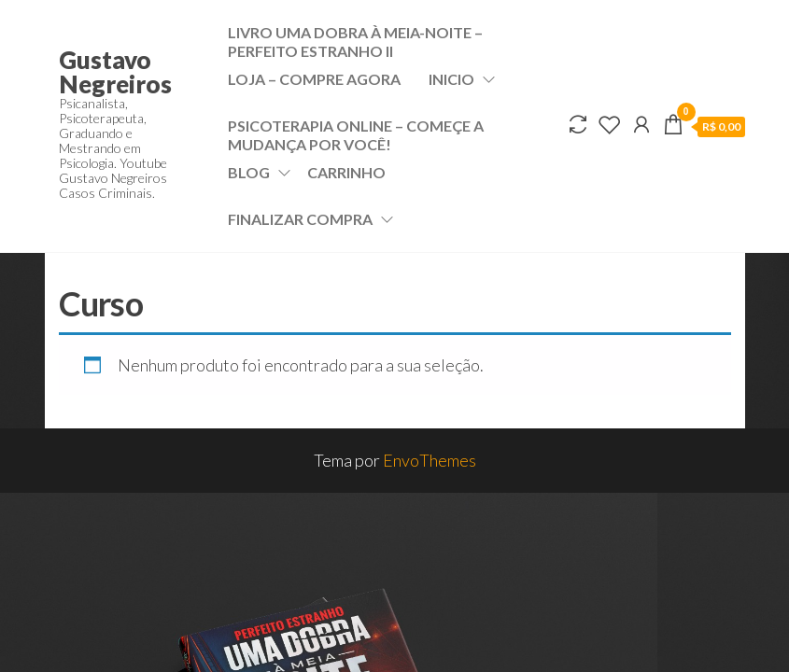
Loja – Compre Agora (314, 79)
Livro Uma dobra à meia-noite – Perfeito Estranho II (355, 40)
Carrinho (346, 172)
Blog (249, 172)
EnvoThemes (430, 460)
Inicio (451, 79)
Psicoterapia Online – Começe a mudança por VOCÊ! (356, 133)
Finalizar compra (300, 219)
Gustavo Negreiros (115, 72)
